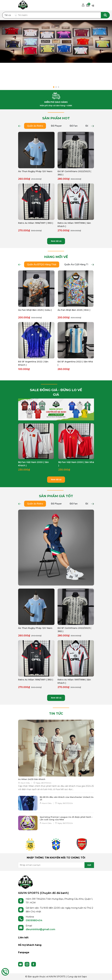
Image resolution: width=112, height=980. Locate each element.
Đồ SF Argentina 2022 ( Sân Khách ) (33, 363)
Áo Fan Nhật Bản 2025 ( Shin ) (74, 310)
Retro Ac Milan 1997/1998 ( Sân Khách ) (74, 225)
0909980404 (34, 920)
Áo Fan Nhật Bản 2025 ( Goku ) (35, 310)
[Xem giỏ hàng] (88, 5)
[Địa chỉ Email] (56, 865)
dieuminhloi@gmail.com (40, 929)
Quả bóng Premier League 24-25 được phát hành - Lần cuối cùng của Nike (66, 818)
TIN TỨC (56, 714)
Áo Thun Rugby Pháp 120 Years (35, 171)
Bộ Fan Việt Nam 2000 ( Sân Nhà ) (76, 464)
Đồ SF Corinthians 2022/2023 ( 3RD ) (74, 173)
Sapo (84, 977)
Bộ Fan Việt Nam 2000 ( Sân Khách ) (33, 464)
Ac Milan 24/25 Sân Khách (32, 779)
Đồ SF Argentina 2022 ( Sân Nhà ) (75, 363)
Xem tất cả (56, 241)
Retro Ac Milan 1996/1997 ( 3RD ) (36, 223)
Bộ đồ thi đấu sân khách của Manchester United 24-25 (67, 798)
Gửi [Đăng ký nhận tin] (89, 865)
